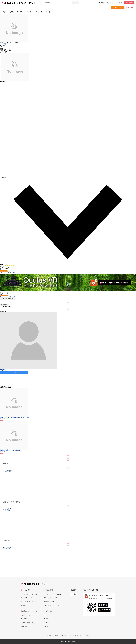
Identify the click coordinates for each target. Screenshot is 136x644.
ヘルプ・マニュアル (27, 615)
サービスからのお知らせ (28, 598)
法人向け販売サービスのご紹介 (52, 605)
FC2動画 (46, 619)
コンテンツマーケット (24, 3)
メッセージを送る (5, 386)
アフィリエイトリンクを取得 (7, 272)
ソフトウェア (39, 12)
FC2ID (45, 615)
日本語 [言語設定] (74, 594)
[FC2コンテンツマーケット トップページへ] (34, 584)
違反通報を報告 (5, 305)
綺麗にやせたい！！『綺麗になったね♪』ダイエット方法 (14, 417)
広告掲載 (87, 635)
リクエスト (24, 619)
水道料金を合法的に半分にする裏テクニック (11, 450)
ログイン (121, 3)
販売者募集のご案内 (49, 602)
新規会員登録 (129, 3)
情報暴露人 (4, 44)
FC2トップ (50, 635)
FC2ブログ (47, 626)
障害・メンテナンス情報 (28, 602)
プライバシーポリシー (66, 635)
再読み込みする (7, 472)
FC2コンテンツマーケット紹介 (30, 594)
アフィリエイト (111, 3)
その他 (48, 12)
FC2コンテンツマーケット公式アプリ (54, 594)
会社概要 (56, 635)
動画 (5, 12)
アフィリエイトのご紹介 (50, 598)
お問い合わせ (25, 626)
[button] (68, 220)
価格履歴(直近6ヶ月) (8, 299)
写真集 (12, 12)
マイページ (101, 3)
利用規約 (24, 605)
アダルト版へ (129, 8)
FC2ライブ (47, 623)
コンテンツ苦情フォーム (28, 623)
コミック (28, 12)
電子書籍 (20, 12)
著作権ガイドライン (78, 635)
